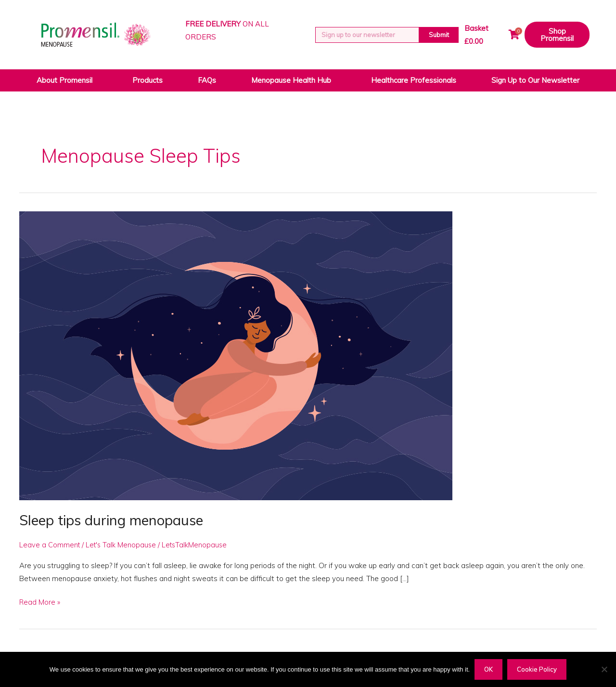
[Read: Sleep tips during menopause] (236, 355)
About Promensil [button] (67, 80)
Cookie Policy (537, 669)
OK (488, 669)
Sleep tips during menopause (115, 520)
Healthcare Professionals (414, 80)
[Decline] (604, 669)
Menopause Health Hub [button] (294, 80)
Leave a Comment (50, 545)
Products (148, 80)
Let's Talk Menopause (123, 545)
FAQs (207, 80)
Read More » (40, 601)
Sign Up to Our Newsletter (535, 80)
